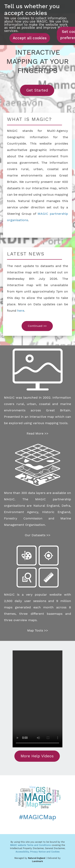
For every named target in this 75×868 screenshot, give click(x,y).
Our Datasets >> (38, 535)
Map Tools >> (38, 630)
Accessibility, (23, 852)
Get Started (40, 90)
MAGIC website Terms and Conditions (30, 845)
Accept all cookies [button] (30, 38)
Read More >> (37, 433)
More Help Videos (37, 756)
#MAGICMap (38, 817)
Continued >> (37, 326)
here (21, 311)
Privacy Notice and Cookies (45, 852)
